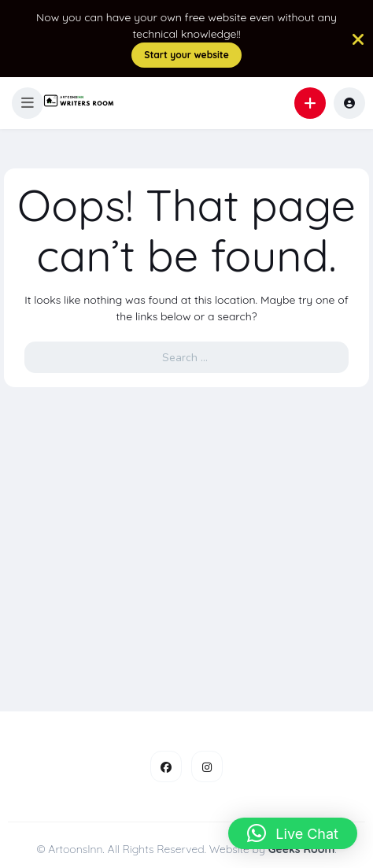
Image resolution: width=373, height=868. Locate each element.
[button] (28, 103)
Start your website (186, 55)
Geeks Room (302, 849)
